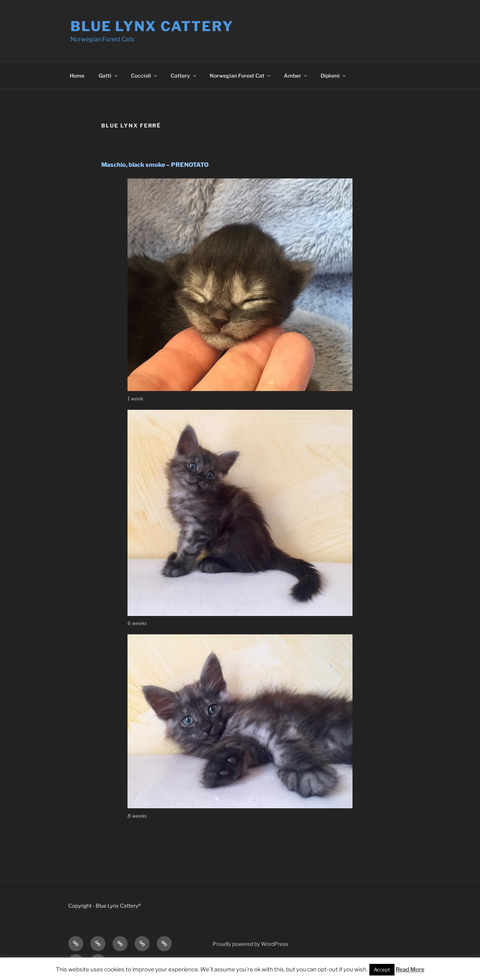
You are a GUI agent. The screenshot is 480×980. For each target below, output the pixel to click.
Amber (296, 76)
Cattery (184, 76)
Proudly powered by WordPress (250, 944)
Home (77, 76)
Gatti (109, 76)
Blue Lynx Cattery (152, 26)
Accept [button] (382, 970)
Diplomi (334, 76)
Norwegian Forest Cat (241, 76)
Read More (410, 970)
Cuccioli (145, 76)
